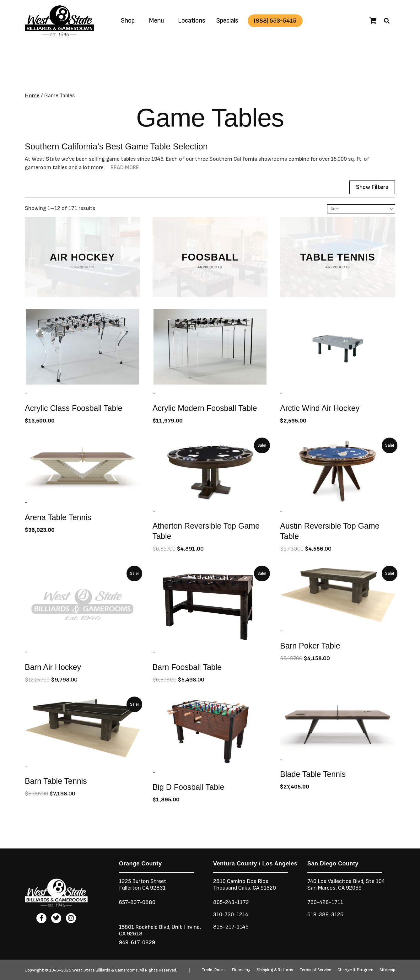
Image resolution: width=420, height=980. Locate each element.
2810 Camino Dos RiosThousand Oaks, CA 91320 (245, 885)
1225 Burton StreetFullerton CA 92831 (143, 885)
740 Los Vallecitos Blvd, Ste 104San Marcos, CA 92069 (346, 885)
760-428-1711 (326, 902)
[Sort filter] (361, 209)
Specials (227, 21)
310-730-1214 (231, 915)
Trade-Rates (214, 970)
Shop (128, 21)
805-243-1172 (231, 902)
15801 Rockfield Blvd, (145, 927)
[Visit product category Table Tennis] (338, 257)
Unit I (178, 927)
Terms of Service (315, 970)
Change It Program (355, 970)
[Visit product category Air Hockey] (82, 257)
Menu (156, 21)
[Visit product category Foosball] (210, 257)
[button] (387, 21)
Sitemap (387, 970)
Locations (192, 21)
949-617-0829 (137, 942)
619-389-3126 (325, 915)
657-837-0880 (137, 902)
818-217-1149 (231, 927)
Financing (241, 970)
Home (32, 96)
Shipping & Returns (275, 970)
